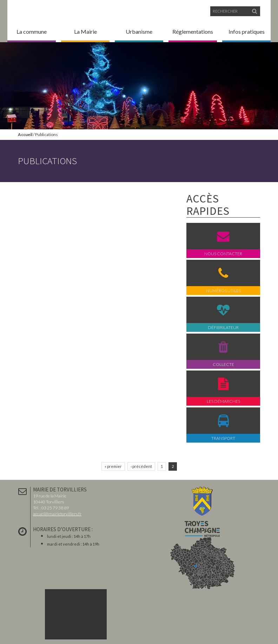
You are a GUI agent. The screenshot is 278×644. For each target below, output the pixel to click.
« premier (113, 466)
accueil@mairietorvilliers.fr (57, 514)
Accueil (25, 134)
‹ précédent (141, 466)
